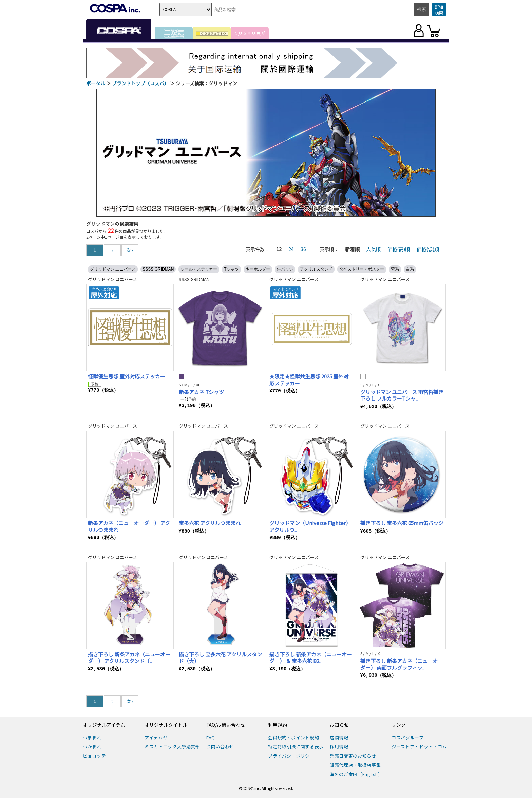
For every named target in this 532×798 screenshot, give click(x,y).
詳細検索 (439, 10)
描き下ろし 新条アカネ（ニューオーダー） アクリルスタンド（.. (129, 658)
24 (291, 249)
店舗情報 (339, 737)
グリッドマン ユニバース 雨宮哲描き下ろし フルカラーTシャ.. (402, 395)
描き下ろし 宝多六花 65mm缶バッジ (402, 523)
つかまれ (92, 747)
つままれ (92, 737)
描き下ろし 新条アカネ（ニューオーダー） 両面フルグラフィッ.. (402, 664)
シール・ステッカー (199, 269)
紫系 (395, 269)
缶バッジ (285, 269)
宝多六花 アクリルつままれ (210, 523)
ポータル (96, 83)
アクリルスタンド (316, 269)
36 (303, 249)
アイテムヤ (156, 737)
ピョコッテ (94, 756)
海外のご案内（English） (356, 774)
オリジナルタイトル (166, 725)
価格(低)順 (428, 249)
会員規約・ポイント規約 (293, 737)
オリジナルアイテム (104, 725)
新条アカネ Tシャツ (201, 392)
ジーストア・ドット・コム (419, 747)
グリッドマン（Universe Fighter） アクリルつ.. (310, 526)
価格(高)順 (399, 249)
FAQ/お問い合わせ (226, 725)
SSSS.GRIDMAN (158, 269)
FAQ (211, 737)
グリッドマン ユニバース (113, 269)
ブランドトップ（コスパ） (140, 83)
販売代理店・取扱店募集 (355, 765)
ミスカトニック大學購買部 (172, 747)
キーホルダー (258, 269)
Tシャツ (231, 269)
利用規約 (278, 725)
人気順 (374, 249)
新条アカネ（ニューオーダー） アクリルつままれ (129, 526)
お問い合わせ (220, 747)
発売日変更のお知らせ (353, 756)
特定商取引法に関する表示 (296, 747)
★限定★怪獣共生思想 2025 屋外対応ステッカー (309, 380)
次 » (130, 250)
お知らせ (339, 725)
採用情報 (339, 747)
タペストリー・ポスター (362, 269)
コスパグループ (408, 737)
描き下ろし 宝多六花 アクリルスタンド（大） (220, 658)
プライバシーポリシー (291, 756)
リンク (399, 725)
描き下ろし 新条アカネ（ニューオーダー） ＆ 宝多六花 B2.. (311, 658)
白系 (410, 269)
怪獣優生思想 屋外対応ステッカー (127, 376)
